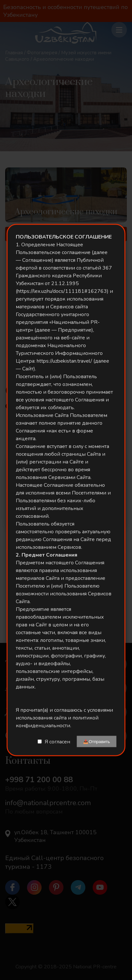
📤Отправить (96, 742)
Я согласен (57, 741)
